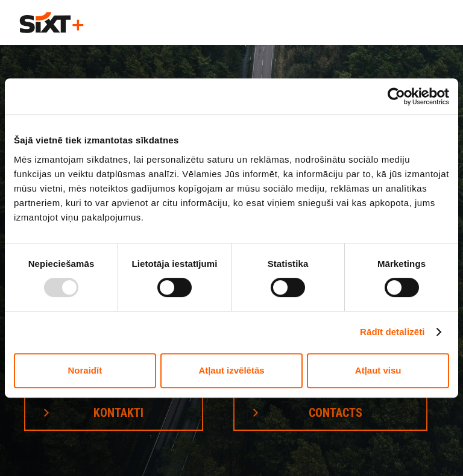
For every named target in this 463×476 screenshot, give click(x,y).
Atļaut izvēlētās (231, 370)
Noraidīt (85, 370)
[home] (52, 23)
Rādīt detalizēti (392, 332)
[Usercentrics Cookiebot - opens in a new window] (396, 96)
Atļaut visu (378, 370)
